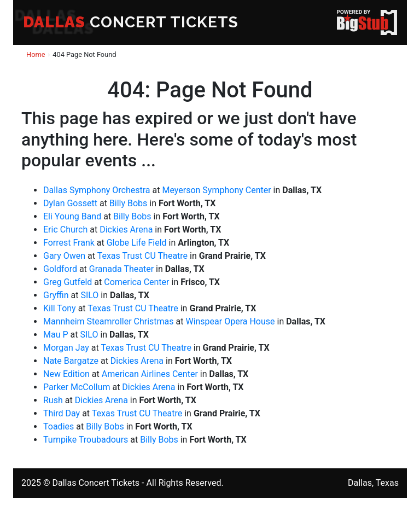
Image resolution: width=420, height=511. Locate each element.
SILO (89, 295)
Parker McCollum (77, 387)
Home (36, 54)
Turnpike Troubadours (86, 440)
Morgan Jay (66, 348)
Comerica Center (136, 282)
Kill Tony (60, 308)
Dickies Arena (126, 230)
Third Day (62, 413)
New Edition (66, 374)
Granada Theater (121, 269)
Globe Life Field (137, 243)
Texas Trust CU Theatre (142, 256)
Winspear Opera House (230, 321)
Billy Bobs (129, 203)
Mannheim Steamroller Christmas (109, 321)
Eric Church (65, 230)
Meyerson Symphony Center (216, 190)
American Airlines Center (150, 374)
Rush (53, 400)
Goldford (60, 269)
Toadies (59, 426)
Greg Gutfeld (68, 282)
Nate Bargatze (71, 361)
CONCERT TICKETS (131, 22)
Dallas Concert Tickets (96, 483)
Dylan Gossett (70, 203)
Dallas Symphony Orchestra (97, 190)
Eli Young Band (72, 216)
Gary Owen (64, 256)
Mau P (56, 335)
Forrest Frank (69, 243)
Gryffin (56, 295)
